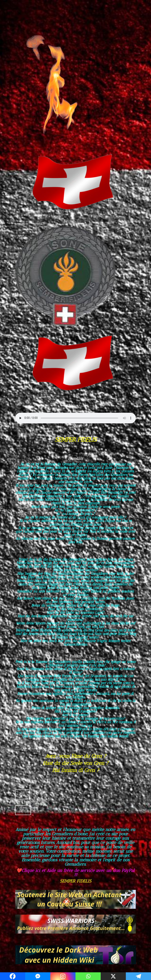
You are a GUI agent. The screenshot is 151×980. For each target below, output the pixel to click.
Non (23, 810)
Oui (23, 794)
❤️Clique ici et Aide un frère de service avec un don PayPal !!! (75, 873)
